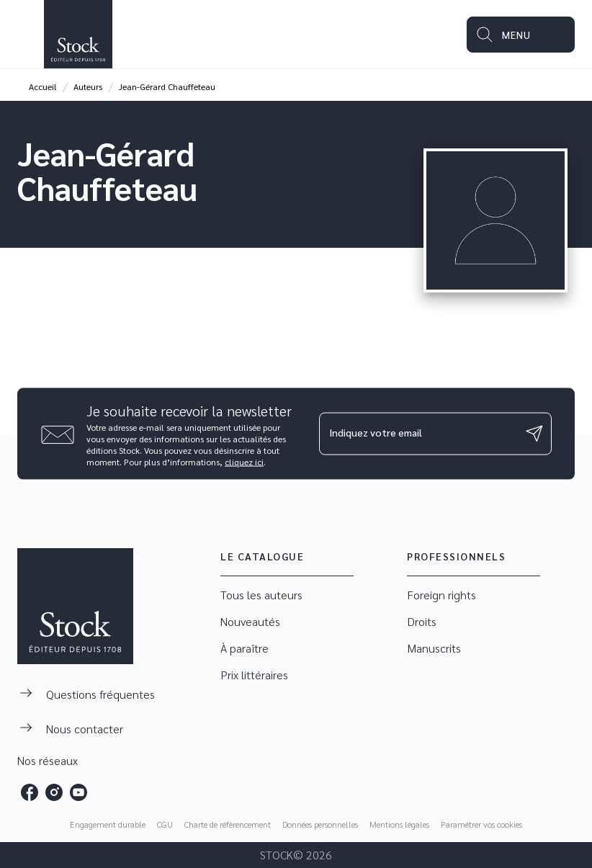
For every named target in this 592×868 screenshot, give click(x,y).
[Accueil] (78, 34)
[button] (287, 595)
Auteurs (88, 86)
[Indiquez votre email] (417, 434)
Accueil (43, 86)
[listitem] (30, 792)
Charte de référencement (228, 824)
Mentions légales (399, 824)
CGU (165, 824)
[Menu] (521, 35)
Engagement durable (108, 824)
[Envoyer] (534, 434)
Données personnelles (320, 824)
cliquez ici (244, 461)
